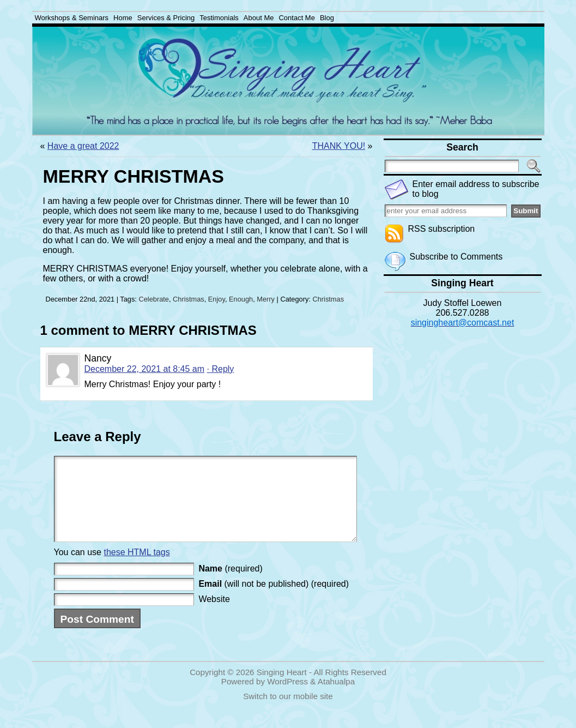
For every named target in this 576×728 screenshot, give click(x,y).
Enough (241, 299)
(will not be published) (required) (274, 600)
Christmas (189, 299)
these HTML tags (137, 568)
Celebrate (154, 299)
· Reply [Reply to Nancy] (221, 369)
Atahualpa (336, 698)
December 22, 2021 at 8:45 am (145, 369)
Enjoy (217, 299)
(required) (230, 585)
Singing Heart (282, 688)
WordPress (287, 698)
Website (214, 615)
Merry (266, 299)
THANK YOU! (339, 146)
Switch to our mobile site (288, 712)
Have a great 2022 (83, 146)
